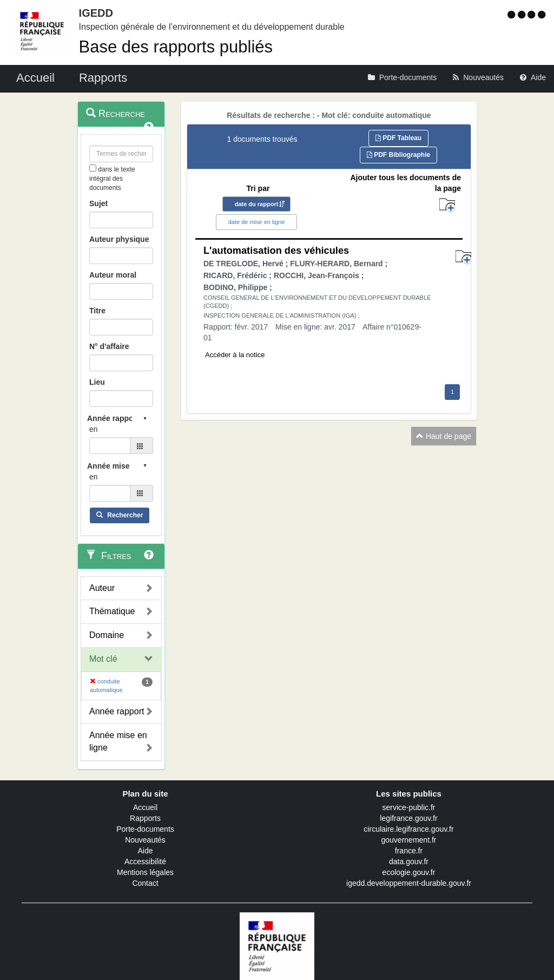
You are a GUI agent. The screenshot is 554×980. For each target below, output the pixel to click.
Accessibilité (145, 861)
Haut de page (444, 436)
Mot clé (103, 659)
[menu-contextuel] (93, 168)
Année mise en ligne (118, 741)
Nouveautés (145, 840)
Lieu (97, 382)
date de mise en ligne (257, 222)
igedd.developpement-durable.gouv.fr (409, 883)
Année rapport (117, 711)
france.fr (409, 851)
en (94, 429)
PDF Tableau (398, 138)
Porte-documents (145, 829)
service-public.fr (408, 807)
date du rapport (257, 204)
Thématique (112, 611)
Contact (145, 883)
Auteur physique (119, 239)
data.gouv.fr (409, 861)
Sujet (98, 203)
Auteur (102, 588)
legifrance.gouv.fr (408, 818)
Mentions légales (145, 872)
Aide (145, 851)
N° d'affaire (109, 346)
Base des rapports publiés (176, 47)
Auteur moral (113, 275)
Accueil (145, 807)
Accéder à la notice (235, 355)
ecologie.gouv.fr (409, 872)
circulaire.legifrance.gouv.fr (408, 829)
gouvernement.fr (409, 840)
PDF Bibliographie (398, 155)
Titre (97, 311)
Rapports (145, 818)
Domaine (107, 635)
